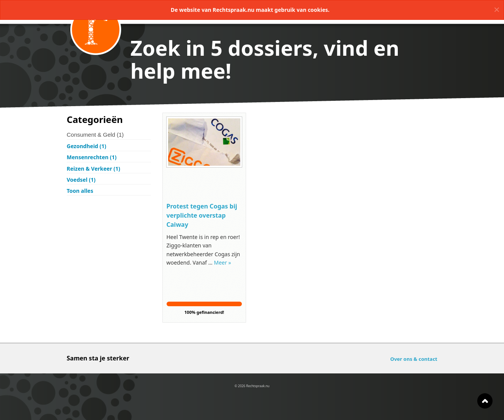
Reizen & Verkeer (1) (94, 169)
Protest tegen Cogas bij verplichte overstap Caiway (202, 215)
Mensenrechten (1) (92, 157)
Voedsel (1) (81, 180)
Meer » (223, 262)
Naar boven (485, 401)
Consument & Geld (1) (95, 135)
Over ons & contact (414, 359)
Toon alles (80, 191)
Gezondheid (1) (87, 146)
